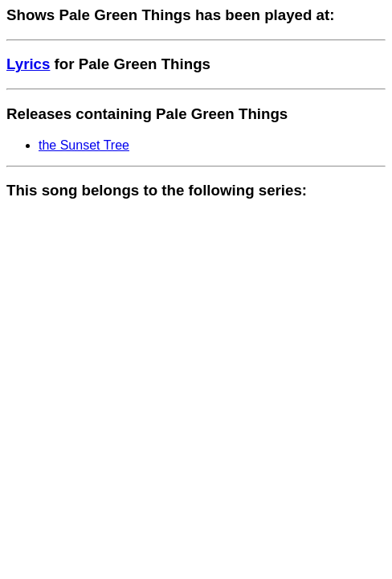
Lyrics (28, 64)
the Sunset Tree (84, 145)
